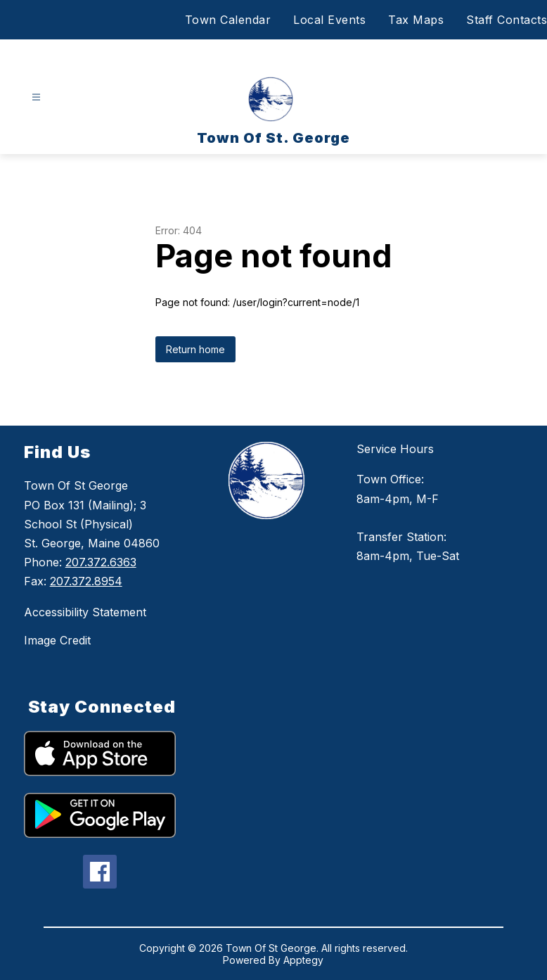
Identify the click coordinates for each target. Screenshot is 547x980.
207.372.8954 (86, 581)
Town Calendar (228, 20)
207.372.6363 (101, 562)
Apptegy (303, 960)
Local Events (329, 20)
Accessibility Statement (85, 612)
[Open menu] (36, 97)
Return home (195, 349)
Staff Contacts (507, 20)
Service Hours (395, 449)
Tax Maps (416, 20)
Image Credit (57, 640)
